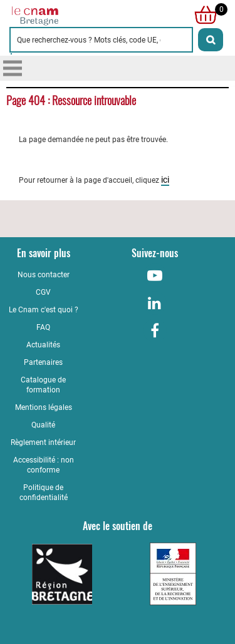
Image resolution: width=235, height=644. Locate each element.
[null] (202, 15)
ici (165, 180)
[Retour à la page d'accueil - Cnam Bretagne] (64, 15)
